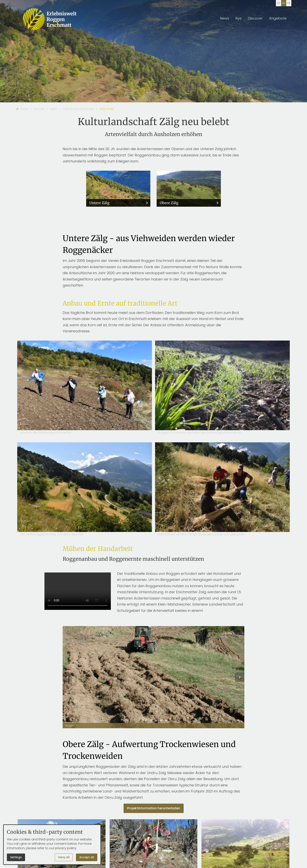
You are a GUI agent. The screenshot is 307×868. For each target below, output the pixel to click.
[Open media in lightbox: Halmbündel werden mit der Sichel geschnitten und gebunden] (222, 490)
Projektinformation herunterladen (154, 808)
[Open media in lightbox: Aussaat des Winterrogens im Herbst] (85, 388)
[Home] (24, 109)
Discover (255, 18)
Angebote (278, 18)
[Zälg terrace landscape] (79, 109)
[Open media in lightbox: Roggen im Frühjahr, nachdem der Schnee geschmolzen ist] (222, 388)
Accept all (87, 857)
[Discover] (39, 109)
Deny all (64, 857)
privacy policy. (66, 848)
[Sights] (54, 109)
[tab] (141, 720)
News (224, 18)
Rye (238, 18)
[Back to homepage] (50, 19)
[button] (67, 677)
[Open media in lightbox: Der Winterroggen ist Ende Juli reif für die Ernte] (85, 490)
